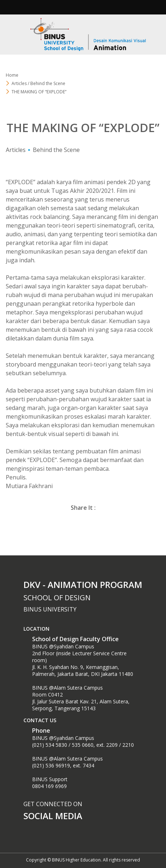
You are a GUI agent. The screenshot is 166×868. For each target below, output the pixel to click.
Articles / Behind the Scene (38, 83)
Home (12, 75)
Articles (16, 150)
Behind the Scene (56, 150)
